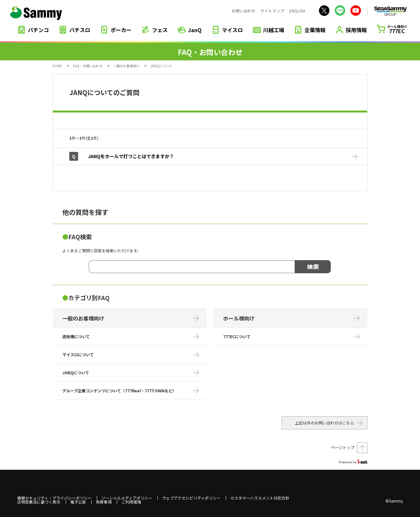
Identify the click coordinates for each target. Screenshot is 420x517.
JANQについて (76, 372)
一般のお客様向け (126, 66)
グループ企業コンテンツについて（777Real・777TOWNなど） (119, 391)
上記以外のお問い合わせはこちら (325, 423)
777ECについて (237, 336)
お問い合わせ (243, 11)
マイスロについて (78, 354)
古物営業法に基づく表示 (39, 502)
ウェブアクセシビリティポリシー (191, 498)
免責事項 (104, 502)
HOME (57, 66)
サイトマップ (272, 11)
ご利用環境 (131, 502)
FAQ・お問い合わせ (88, 66)
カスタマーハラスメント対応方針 (260, 498)
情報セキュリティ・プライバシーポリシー (54, 498)
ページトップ (343, 447)
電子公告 (78, 502)
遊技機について (76, 336)
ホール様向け (239, 318)
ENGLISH (297, 11)
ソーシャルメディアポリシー (127, 498)
